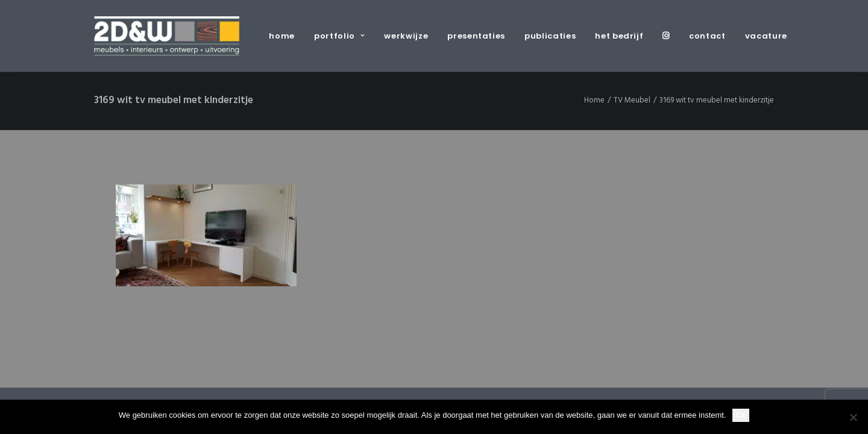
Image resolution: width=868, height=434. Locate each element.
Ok (741, 415)
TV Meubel (632, 100)
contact (707, 36)
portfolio (339, 36)
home (282, 36)
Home (594, 100)
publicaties (550, 36)
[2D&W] (167, 36)
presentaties (476, 36)
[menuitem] (286, 36)
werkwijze (406, 36)
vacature (766, 36)
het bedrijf (619, 36)
